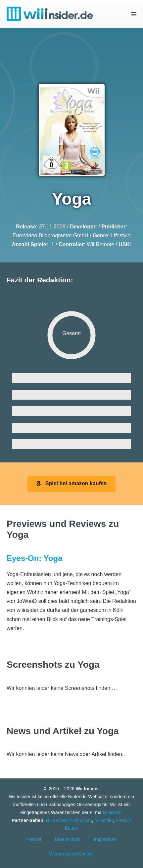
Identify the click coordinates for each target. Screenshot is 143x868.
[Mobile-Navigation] (134, 14)
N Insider (104, 820)
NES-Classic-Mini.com (69, 820)
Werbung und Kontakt (71, 854)
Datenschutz (68, 839)
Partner (34, 839)
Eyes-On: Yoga (35, 558)
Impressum (105, 839)
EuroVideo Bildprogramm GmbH (50, 236)
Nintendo (112, 812)
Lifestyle (121, 236)
